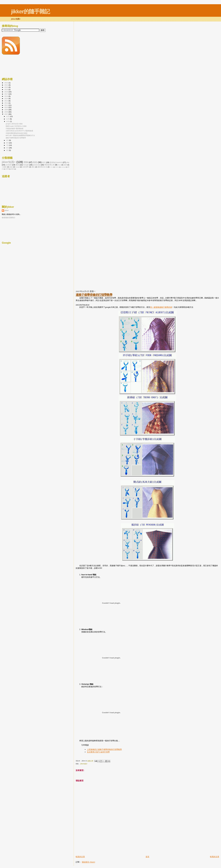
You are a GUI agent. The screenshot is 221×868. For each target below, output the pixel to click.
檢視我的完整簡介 (9, 218)
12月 (8, 116)
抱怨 (35, 162)
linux (59, 165)
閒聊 (26, 162)
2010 (6, 107)
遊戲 (12, 169)
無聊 (65, 165)
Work (57, 167)
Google (26, 165)
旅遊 (11, 167)
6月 (8, 148)
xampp (63, 167)
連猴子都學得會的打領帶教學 (94, 295)
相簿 (7, 169)
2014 (6, 98)
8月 (8, 143)
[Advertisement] (109, 849)
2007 (6, 114)
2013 (6, 101)
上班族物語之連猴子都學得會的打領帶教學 (104, 749)
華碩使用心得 (50, 165)
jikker (7, 210)
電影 (17, 165)
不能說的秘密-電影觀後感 (14, 129)
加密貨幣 (26, 167)
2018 (6, 92)
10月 (8, 121)
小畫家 (4, 167)
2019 (6, 89)
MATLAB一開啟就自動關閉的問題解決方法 (20, 135)
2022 (6, 83)
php (68, 162)
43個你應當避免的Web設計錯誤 (16, 133)
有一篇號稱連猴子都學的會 (161, 307)
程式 (44, 162)
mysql (18, 167)
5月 (8, 150)
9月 (8, 140)
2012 (6, 103)
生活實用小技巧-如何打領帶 (98, 752)
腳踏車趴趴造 (42, 167)
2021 (6, 85)
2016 (6, 96)
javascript (37, 165)
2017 (6, 94)
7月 (8, 145)
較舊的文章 (215, 857)
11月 (8, 119)
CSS (51, 167)
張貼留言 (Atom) (88, 862)
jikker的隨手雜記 (30, 11)
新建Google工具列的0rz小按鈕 (16, 126)
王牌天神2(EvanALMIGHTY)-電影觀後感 (19, 131)
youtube (8, 165)
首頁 (147, 857)
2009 (6, 110)
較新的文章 (80, 857)
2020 (6, 87)
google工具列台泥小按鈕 (14, 124)
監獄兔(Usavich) (56, 162)
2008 (6, 112)
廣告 (33, 167)
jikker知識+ (84, 764)
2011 (6, 105)
